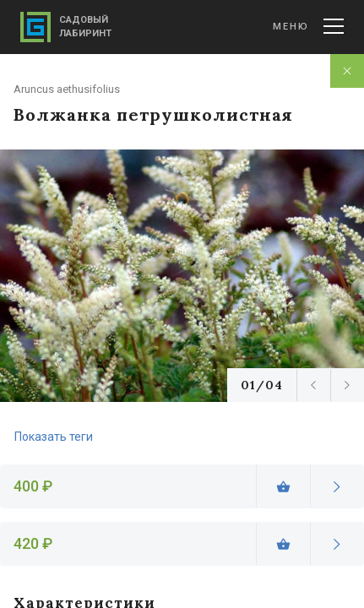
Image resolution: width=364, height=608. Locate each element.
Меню (308, 26)
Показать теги (54, 437)
